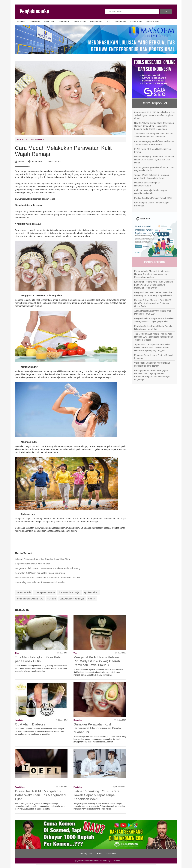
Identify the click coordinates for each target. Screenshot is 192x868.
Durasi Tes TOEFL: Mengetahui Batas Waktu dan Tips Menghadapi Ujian (40, 795)
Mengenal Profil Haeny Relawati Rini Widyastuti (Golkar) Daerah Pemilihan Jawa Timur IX (97, 661)
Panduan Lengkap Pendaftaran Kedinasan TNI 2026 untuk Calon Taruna (154, 143)
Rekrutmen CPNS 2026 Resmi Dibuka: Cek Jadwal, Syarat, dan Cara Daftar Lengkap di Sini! (154, 115)
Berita (99, 854)
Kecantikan (49, 22)
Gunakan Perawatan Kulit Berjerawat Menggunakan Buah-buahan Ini (97, 728)
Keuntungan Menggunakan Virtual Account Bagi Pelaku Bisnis (154, 169)
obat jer (92, 599)
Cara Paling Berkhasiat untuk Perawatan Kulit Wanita (40, 582)
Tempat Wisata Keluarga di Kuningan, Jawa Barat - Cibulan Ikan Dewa (152, 177)
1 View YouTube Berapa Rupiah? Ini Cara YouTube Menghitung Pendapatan (154, 135)
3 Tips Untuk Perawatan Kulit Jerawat (32, 564)
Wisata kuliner (153, 22)
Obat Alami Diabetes (30, 724)
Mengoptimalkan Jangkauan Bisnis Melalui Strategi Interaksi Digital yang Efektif (154, 320)
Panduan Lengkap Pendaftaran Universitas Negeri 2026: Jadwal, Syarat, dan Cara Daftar (154, 160)
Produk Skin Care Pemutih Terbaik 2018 (153, 198)
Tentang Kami (86, 854)
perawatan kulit (24, 592)
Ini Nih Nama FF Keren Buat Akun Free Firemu (153, 151)
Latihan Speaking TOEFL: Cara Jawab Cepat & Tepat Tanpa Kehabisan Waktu (96, 795)
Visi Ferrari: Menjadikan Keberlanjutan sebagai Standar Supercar (152, 364)
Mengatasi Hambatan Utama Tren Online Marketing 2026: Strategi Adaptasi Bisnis (153, 294)
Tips (108, 22)
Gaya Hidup (34, 22)
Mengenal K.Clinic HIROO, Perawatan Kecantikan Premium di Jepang (48, 568)
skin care (52, 599)
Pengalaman (96, 22)
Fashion (21, 22)
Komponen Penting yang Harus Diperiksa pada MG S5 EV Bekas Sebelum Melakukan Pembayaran (154, 285)
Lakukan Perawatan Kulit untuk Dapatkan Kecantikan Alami (43, 559)
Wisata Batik (136, 22)
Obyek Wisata (79, 22)
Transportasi (120, 22)
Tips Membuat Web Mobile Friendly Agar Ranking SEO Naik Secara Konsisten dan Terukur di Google (154, 337)
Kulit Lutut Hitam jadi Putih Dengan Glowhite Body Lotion (151, 192)
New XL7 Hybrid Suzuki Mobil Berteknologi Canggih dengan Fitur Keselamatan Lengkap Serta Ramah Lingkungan (154, 126)
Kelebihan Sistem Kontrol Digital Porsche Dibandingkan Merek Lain (153, 328)
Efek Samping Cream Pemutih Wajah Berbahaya (152, 204)
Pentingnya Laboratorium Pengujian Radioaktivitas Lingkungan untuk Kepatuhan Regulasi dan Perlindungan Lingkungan (152, 375)
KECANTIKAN (37, 139)
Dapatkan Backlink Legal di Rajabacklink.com (147, 184)
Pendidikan (20, 787)
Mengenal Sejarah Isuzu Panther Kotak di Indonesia (154, 357)
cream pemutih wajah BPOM (30, 599)
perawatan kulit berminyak (72, 599)
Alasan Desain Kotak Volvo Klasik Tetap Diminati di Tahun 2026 (153, 312)
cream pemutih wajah (45, 592)
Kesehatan (64, 22)
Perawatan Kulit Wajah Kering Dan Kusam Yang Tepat (40, 573)
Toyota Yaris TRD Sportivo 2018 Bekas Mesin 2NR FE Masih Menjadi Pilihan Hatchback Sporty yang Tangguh (152, 347)
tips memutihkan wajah (69, 592)
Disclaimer (111, 854)
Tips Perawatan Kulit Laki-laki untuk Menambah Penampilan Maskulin (47, 578)
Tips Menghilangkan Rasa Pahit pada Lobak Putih (38, 659)
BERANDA (22, 139)
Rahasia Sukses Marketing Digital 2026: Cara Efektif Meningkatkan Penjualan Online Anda (153, 303)
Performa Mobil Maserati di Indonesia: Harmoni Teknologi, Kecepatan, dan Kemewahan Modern (152, 274)
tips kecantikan (91, 592)
